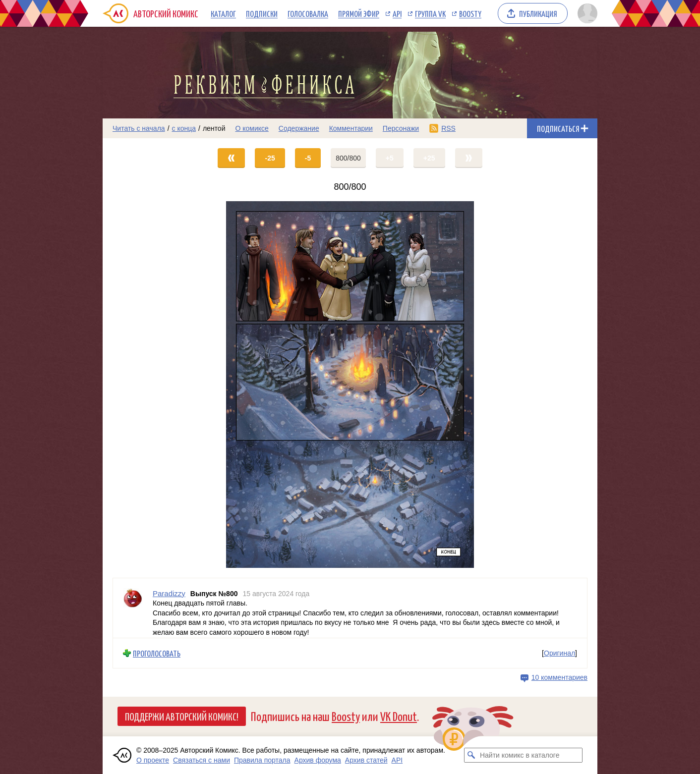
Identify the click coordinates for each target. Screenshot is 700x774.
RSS (448, 128)
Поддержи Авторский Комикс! (182, 716)
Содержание (299, 128)
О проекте (153, 760)
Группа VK (430, 13)
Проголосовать (157, 653)
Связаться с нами (202, 760)
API (397, 13)
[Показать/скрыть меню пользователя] (586, 13)
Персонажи (401, 128)
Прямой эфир (359, 13)
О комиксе (252, 128)
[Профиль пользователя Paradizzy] (133, 608)
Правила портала (262, 760)
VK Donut (399, 716)
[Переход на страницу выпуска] (350, 385)
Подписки (262, 13)
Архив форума (318, 760)
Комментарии (351, 128)
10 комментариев (559, 677)
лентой (214, 128)
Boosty (470, 13)
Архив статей (366, 760)
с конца (184, 128)
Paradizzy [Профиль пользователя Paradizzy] (169, 593)
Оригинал (559, 653)
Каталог (223, 13)
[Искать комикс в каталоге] (471, 755)
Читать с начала (139, 128)
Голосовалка (308, 13)
